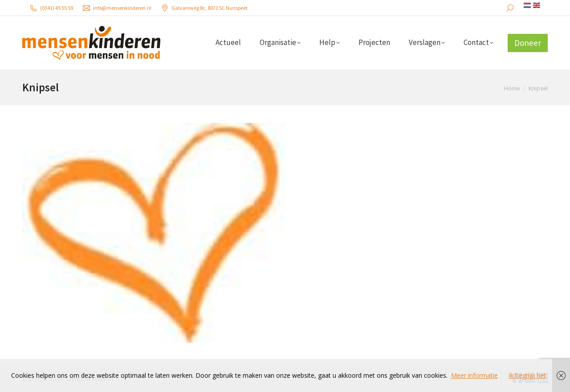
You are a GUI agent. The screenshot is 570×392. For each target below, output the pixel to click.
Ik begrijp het (527, 375)
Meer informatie (474, 375)
